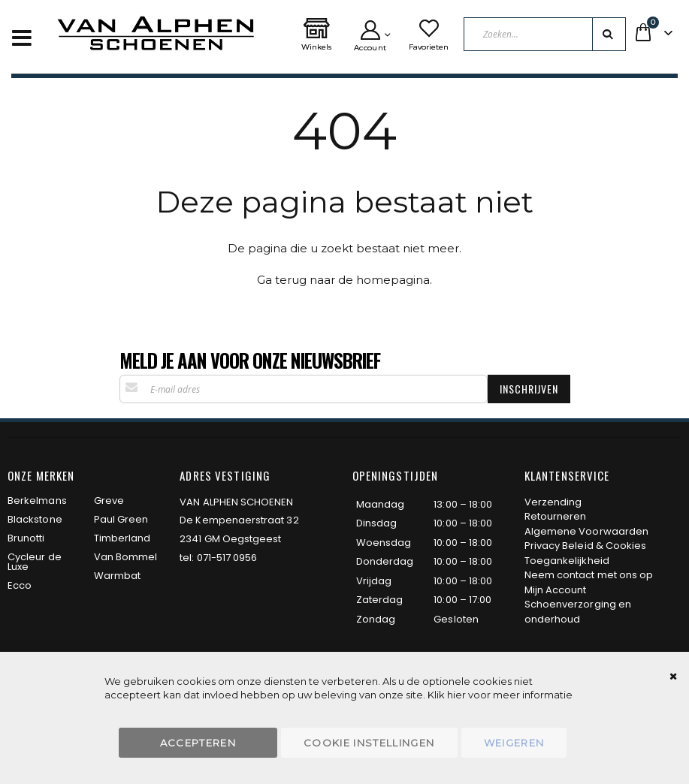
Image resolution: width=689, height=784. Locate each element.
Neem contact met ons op (589, 575)
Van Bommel (126, 557)
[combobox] (545, 34)
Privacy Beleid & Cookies (586, 546)
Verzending (553, 502)
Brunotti (26, 538)
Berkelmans (37, 501)
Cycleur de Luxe (35, 562)
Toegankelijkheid (567, 561)
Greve (109, 501)
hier (456, 695)
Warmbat (117, 576)
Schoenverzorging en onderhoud (578, 612)
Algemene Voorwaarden (586, 531)
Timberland (122, 538)
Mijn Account (556, 590)
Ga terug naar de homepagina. (344, 280)
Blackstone (35, 519)
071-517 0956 (227, 558)
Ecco (20, 585)
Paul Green (121, 519)
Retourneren (556, 516)
